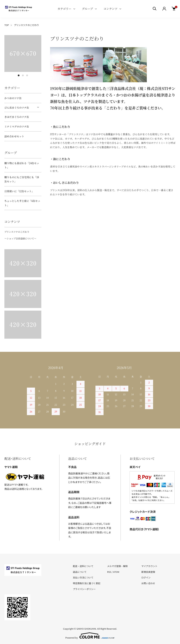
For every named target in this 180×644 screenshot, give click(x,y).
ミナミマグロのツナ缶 (17, 126)
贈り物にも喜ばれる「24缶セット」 (22, 165)
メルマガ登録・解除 (117, 566)
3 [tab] (27, 75)
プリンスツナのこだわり (17, 232)
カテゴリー (64, 9)
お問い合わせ (148, 583)
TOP (7, 25)
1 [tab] (19, 75)
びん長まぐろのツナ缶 (17, 108)
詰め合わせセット (14, 136)
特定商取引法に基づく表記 (87, 583)
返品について (80, 572)
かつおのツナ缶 (13, 98)
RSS (109, 572)
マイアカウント (149, 566)
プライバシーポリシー (84, 589)
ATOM (116, 572)
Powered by (90, 636)
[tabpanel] (23, 53)
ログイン (146, 577)
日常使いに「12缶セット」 (19, 191)
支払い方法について (83, 577)
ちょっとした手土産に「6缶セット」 (22, 203)
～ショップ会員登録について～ (20, 238)
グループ (87, 9)
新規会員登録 (148, 572)
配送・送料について (83, 566)
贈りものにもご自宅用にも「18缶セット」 (22, 179)
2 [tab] (23, 75)
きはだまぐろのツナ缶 (17, 117)
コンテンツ (110, 9)
